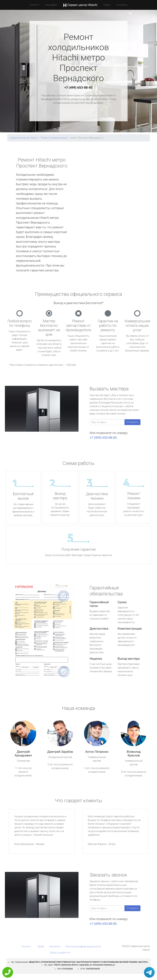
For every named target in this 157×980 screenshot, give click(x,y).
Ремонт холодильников (54, 138)
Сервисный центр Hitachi (24, 138)
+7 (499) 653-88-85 (78, 88)
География (51, 5)
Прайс (107, 5)
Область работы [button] (59, 953)
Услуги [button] (33, 5)
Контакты (122, 5)
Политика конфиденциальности (83, 946)
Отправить (132, 422)
